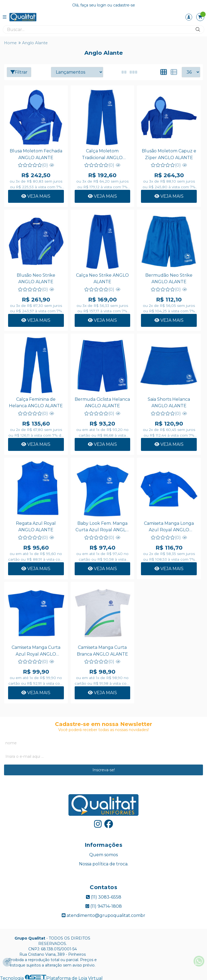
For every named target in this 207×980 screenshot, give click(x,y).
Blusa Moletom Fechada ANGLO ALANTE (36, 154)
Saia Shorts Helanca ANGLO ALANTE (168, 402)
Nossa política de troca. (104, 863)
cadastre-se (124, 5)
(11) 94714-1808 (104, 905)
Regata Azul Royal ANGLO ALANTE (36, 526)
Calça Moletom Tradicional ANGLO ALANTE (102, 155)
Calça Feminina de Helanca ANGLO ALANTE (36, 402)
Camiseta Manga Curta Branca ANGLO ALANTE (102, 650)
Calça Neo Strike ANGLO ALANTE (102, 278)
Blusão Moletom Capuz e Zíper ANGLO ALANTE (168, 154)
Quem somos (103, 854)
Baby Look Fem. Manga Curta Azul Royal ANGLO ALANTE (102, 526)
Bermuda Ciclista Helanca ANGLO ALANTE (102, 402)
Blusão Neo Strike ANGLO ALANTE (36, 278)
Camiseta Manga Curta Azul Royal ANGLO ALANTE (36, 650)
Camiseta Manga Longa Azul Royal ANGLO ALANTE (168, 526)
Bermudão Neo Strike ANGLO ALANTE (168, 278)
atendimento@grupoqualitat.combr (103, 915)
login (102, 5)
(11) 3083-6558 (104, 896)
